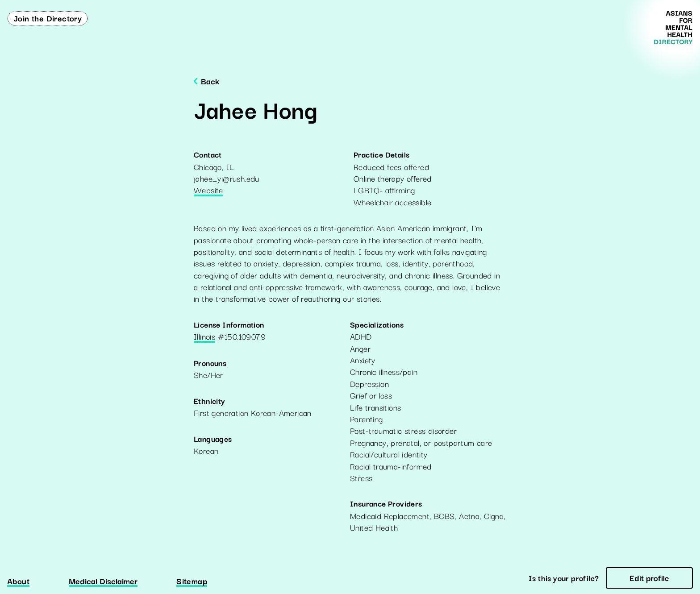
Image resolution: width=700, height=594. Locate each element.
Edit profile (649, 577)
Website (208, 191)
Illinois (204, 337)
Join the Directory (48, 18)
